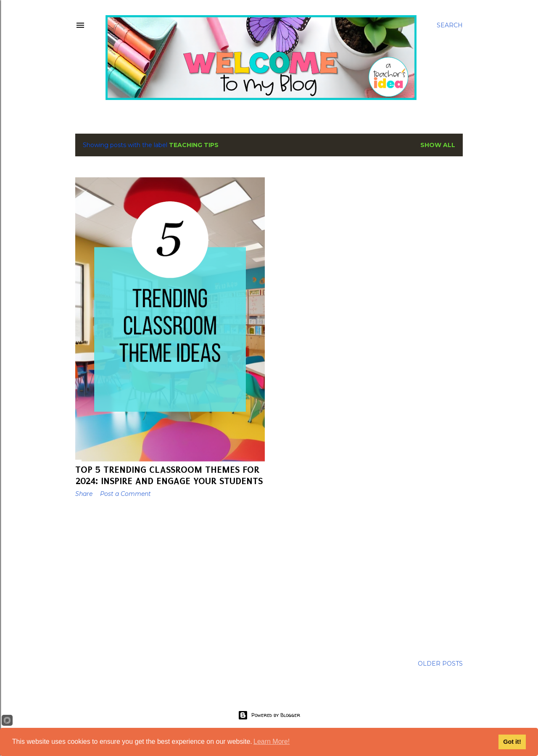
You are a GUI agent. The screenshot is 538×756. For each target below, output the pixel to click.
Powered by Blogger (269, 715)
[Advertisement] (170, 577)
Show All (438, 145)
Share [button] (84, 494)
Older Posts (440, 664)
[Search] (450, 25)
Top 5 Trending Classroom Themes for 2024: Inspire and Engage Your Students (169, 475)
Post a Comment (125, 494)
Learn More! (272, 742)
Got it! (512, 742)
